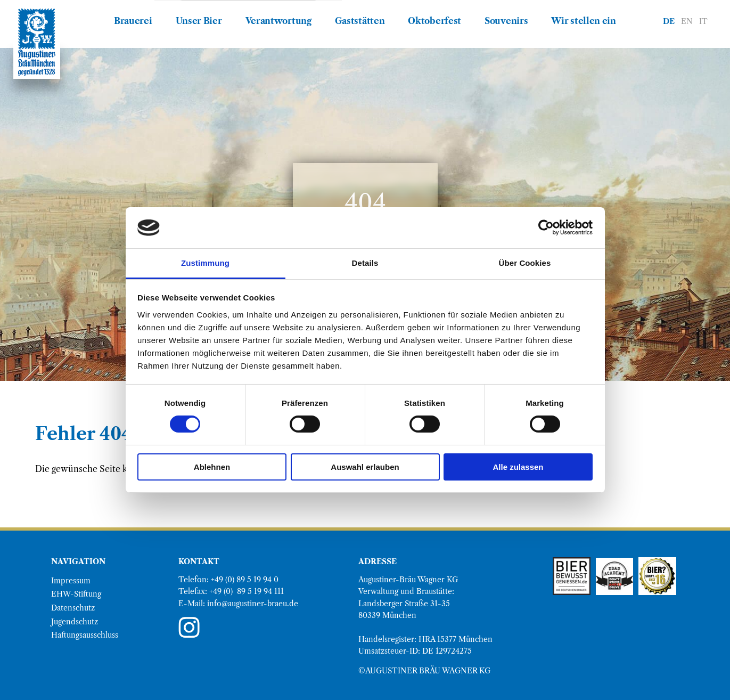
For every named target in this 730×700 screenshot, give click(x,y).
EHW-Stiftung (76, 594)
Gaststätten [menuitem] (360, 21)
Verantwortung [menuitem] (278, 21)
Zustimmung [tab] (205, 263)
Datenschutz (73, 608)
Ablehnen (212, 467)
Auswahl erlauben (365, 467)
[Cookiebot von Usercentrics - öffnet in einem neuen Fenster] (546, 227)
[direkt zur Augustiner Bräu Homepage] (37, 42)
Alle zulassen (518, 467)
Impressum (71, 581)
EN (687, 21)
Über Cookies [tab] (525, 263)
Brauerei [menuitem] (133, 21)
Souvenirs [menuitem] (506, 21)
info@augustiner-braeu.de (253, 604)
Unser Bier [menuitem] (199, 21)
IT (703, 21)
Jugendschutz (75, 622)
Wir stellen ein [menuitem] (584, 21)
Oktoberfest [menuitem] (434, 21)
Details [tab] (365, 263)
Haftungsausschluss (85, 635)
